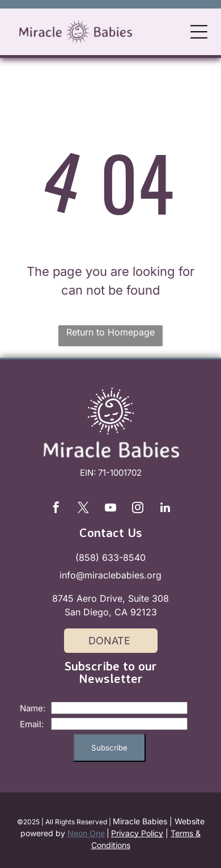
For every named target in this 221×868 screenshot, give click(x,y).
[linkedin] (165, 509)
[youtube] (110, 509)
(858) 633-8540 (110, 557)
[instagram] (138, 509)
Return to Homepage (110, 332)
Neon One (86, 833)
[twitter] (83, 509)
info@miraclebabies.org (110, 575)
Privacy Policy (137, 833)
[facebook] (56, 509)
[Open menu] (199, 32)
